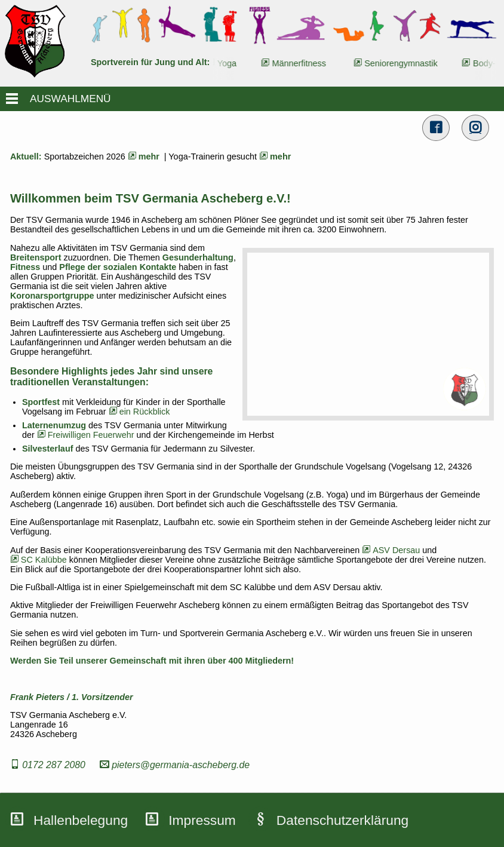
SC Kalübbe (39, 560)
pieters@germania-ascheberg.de (175, 765)
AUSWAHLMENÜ (70, 99)
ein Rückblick (139, 412)
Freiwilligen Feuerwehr (86, 435)
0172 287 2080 (48, 765)
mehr (142, 156)
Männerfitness (302, 63)
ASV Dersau (391, 550)
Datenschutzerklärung (342, 820)
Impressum (202, 820)
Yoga (230, 63)
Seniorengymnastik (404, 63)
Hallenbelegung (81, 820)
